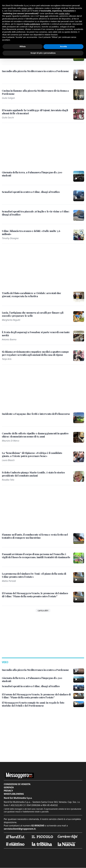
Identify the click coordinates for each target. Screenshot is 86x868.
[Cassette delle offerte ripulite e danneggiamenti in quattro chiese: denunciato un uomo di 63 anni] (36, 435)
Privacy (8, 791)
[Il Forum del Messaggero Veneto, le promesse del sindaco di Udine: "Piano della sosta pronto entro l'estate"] (36, 595)
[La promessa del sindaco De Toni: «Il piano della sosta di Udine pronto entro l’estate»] (36, 575)
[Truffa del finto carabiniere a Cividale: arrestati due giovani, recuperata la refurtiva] (36, 295)
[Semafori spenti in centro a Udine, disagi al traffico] (31, 192)
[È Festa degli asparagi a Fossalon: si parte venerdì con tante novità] (36, 334)
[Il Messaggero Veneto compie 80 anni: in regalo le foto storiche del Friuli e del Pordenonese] (36, 704)
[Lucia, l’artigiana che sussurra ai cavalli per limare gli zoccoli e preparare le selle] (36, 314)
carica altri (43, 610)
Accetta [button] (63, 46)
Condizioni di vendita (17, 784)
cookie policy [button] (64, 13)
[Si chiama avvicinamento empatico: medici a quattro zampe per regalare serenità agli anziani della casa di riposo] (36, 353)
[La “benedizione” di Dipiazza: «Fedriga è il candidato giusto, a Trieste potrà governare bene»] (36, 454)
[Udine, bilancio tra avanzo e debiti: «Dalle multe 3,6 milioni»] (36, 233)
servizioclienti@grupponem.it (20, 829)
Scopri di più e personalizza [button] (43, 53)
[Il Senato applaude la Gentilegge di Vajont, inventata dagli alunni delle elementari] (36, 112)
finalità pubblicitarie (32, 24)
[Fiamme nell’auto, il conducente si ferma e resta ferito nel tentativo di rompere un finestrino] (36, 536)
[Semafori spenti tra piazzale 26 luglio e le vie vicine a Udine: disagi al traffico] (36, 213)
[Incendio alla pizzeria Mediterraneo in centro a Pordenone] (35, 71)
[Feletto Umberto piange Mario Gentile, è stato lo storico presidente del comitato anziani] (36, 474)
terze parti (44, 16)
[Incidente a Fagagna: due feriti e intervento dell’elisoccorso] (36, 414)
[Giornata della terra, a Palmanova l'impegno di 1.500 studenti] (36, 174)
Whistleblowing (14, 794)
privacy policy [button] (27, 8)
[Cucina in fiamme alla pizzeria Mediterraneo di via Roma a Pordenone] (36, 92)
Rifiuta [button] (23, 46)
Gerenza (9, 787)
